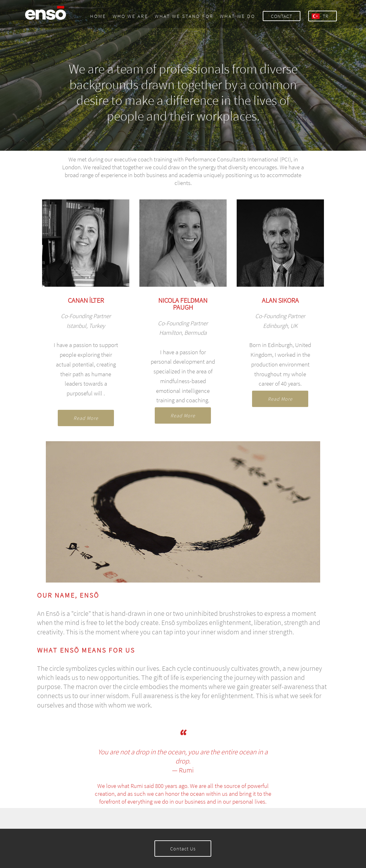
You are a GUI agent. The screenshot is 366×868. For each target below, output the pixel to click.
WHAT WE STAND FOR (184, 16)
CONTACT (282, 16)
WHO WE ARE (130, 16)
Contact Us (183, 849)
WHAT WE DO (237, 16)
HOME (98, 16)
